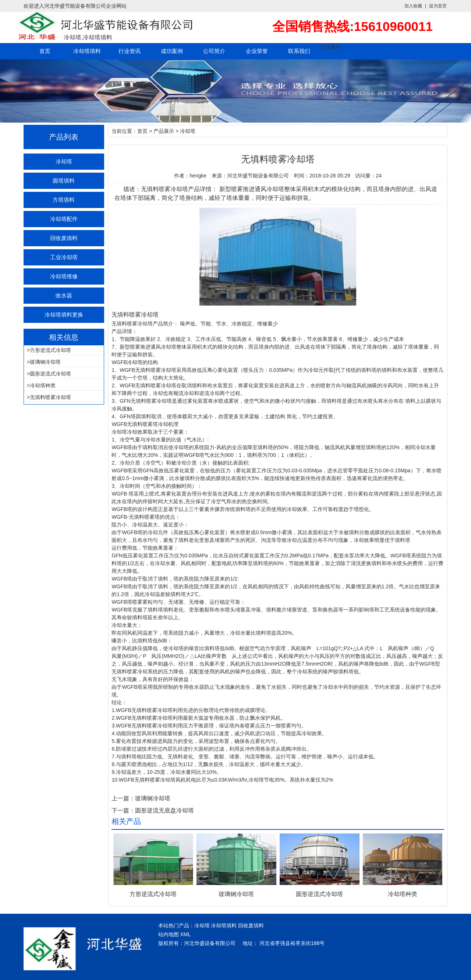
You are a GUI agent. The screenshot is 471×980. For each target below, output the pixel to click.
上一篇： (123, 798)
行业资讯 (130, 51)
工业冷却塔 (64, 257)
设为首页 (438, 6)
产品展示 (330, 47)
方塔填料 (64, 200)
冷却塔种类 (43, 385)
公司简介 (214, 51)
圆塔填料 (64, 181)
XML (185, 934)
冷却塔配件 (64, 219)
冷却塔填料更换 (64, 315)
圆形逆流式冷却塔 (50, 374)
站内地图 (169, 934)
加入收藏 (413, 6)
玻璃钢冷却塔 (45, 362)
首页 (45, 51)
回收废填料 (64, 238)
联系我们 (299, 51)
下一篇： (123, 810)
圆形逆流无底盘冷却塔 (164, 810)
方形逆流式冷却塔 (50, 350)
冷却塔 (64, 161)
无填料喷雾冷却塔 (50, 397)
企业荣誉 (257, 51)
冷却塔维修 (64, 276)
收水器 (64, 295)
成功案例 (172, 51)
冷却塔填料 (87, 51)
